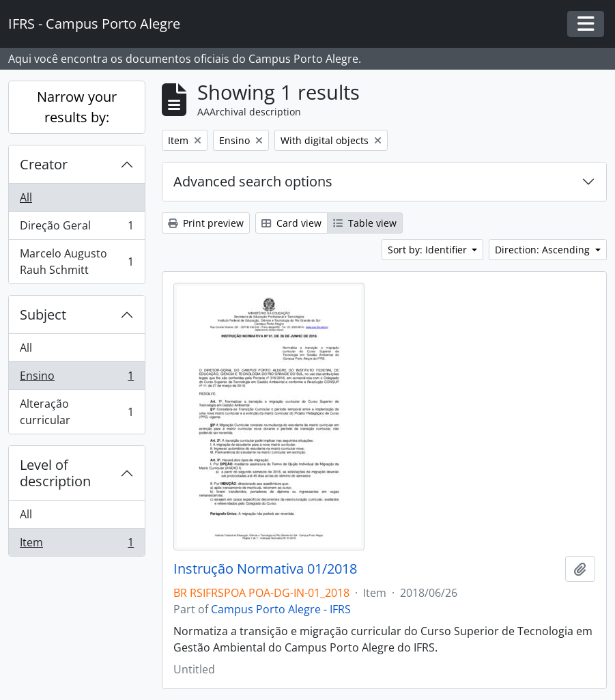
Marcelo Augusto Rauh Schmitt (76, 262)
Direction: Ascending (544, 250)
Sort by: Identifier (429, 250)
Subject (43, 314)
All (26, 197)
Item (76, 545)
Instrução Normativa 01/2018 (265, 569)
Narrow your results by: (77, 107)
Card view (291, 223)
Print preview (206, 223)
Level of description (55, 473)
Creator (44, 164)
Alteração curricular (76, 412)
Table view (365, 223)
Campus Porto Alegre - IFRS (281, 609)
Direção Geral (76, 228)
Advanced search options (253, 181)
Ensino (76, 379)
